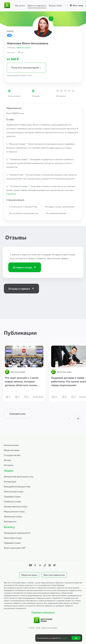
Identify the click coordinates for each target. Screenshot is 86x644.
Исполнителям (11, 445)
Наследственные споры (16, 506)
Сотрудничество (12, 455)
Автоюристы (10, 521)
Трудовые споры (12, 496)
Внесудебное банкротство (17, 486)
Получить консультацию (26, 68)
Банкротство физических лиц (19, 476)
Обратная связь (12, 450)
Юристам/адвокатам (54, 575)
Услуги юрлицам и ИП (15, 548)
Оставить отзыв (25, 267)
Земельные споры (13, 516)
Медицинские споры (14, 511)
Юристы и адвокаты (37, 5)
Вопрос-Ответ (56, 5)
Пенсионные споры (14, 491)
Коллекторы (10, 481)
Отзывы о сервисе (21, 289)
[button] (43, 194)
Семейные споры (12, 501)
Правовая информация (43, 612)
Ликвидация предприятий (17, 533)
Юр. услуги (20, 5)
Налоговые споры (13, 538)
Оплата (7, 460)
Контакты (9, 465)
